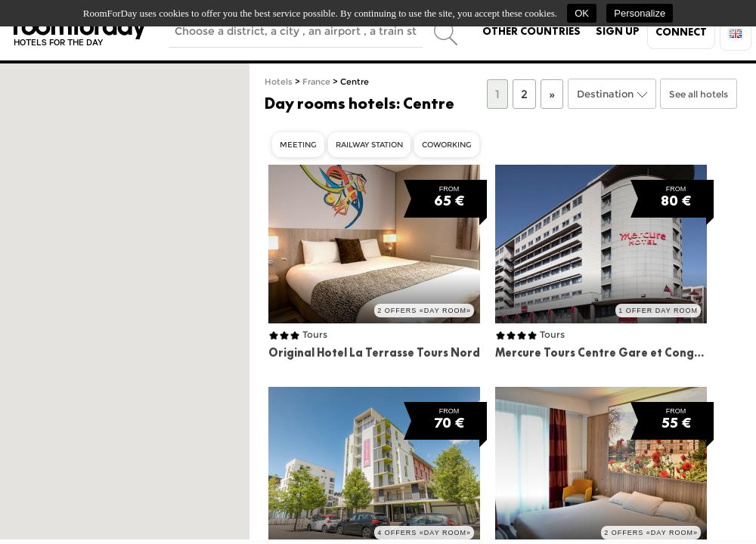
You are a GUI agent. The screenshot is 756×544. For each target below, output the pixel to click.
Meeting (298, 145)
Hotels (279, 82)
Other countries (531, 31)
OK (582, 13)
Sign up (618, 31)
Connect (681, 32)
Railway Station (369, 145)
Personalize (640, 13)
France (316, 82)
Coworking (447, 145)
